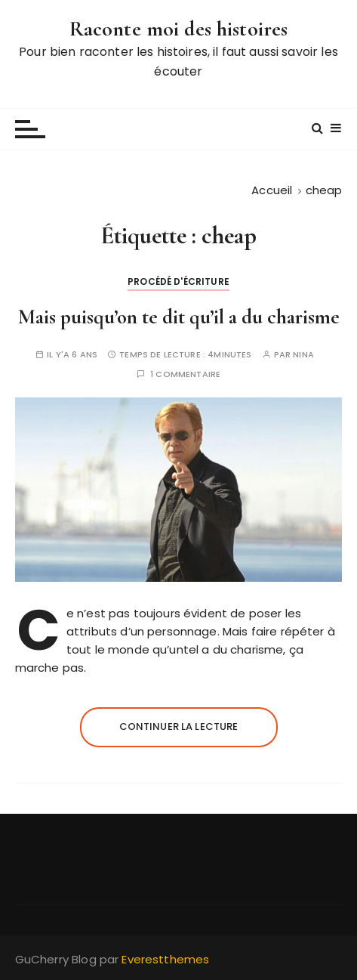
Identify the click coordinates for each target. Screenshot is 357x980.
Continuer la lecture (179, 726)
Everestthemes (165, 959)
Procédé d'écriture (178, 281)
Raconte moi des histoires (179, 29)
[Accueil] (272, 190)
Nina (303, 355)
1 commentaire (185, 374)
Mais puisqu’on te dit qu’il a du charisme (179, 317)
